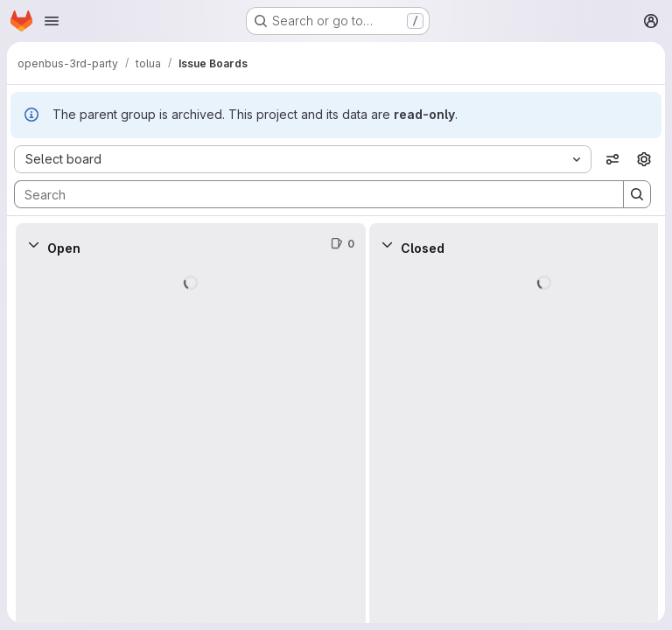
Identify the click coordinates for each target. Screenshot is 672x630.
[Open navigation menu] (52, 21)
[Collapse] (33, 244)
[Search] (310, 194)
